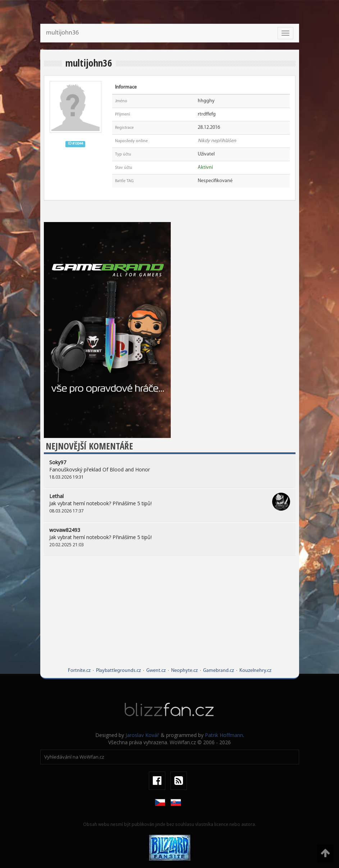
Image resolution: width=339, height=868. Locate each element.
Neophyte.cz (184, 671)
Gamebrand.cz (219, 671)
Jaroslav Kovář (142, 735)
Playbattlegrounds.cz (118, 671)
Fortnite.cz (79, 671)
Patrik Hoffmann (224, 735)
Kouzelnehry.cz (255, 671)
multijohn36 (62, 33)
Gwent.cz (156, 671)
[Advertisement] (170, 617)
